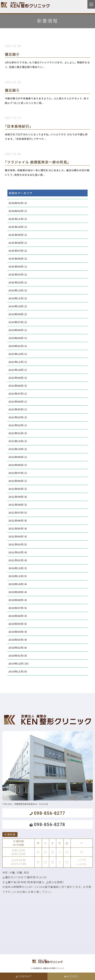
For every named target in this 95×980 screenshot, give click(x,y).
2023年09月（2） (18, 378)
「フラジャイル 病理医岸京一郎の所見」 (37, 162)
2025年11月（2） (18, 219)
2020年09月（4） (18, 592)
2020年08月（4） (18, 600)
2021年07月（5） (18, 513)
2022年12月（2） (18, 441)
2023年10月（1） (18, 370)
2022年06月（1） (18, 481)
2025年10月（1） (18, 227)
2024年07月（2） (18, 322)
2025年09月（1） (18, 235)
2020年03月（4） (18, 640)
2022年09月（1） (18, 457)
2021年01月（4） (18, 560)
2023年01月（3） (18, 433)
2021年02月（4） (18, 552)
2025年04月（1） (18, 267)
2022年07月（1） (18, 473)
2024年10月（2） (18, 306)
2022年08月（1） (18, 465)
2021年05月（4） (18, 528)
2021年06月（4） (18, 521)
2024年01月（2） (18, 346)
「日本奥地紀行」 (18, 126)
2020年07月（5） (18, 608)
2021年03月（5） (18, 544)
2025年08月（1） (18, 243)
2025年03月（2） (18, 274)
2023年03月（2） (18, 417)
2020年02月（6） (18, 648)
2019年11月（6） (18, 671)
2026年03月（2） (18, 203)
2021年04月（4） (18, 536)
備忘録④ (12, 54)
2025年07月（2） (18, 251)
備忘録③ (12, 90)
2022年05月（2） (18, 489)
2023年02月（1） (18, 425)
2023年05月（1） (18, 409)
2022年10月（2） (18, 449)
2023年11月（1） (18, 362)
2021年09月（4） (18, 497)
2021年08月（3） (18, 505)
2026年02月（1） (18, 211)
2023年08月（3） (18, 386)
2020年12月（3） (18, 568)
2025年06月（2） (18, 259)
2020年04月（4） (18, 632)
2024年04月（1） (18, 338)
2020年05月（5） (18, 624)
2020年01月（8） (18, 656)
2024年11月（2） (18, 298)
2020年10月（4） (18, 584)
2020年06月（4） (18, 616)
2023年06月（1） (18, 402)
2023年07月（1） (18, 394)
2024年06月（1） (18, 330)
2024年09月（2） (18, 314)
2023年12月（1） (18, 354)
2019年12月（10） (19, 663)
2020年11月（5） (18, 576)
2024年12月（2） (18, 290)
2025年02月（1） (18, 282)
